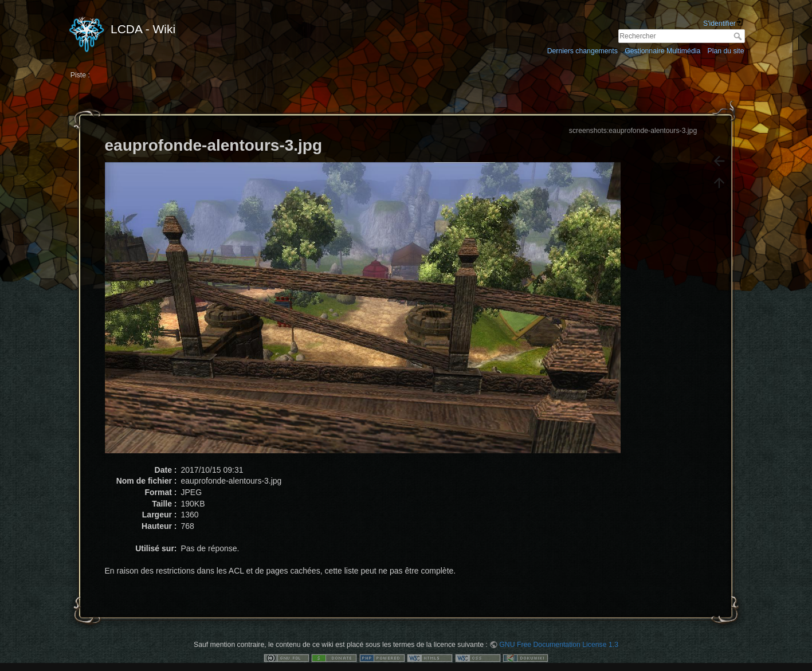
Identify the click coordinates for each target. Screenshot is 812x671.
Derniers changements (582, 51)
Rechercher (739, 36)
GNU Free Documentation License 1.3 (559, 645)
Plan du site (725, 51)
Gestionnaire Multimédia (662, 51)
